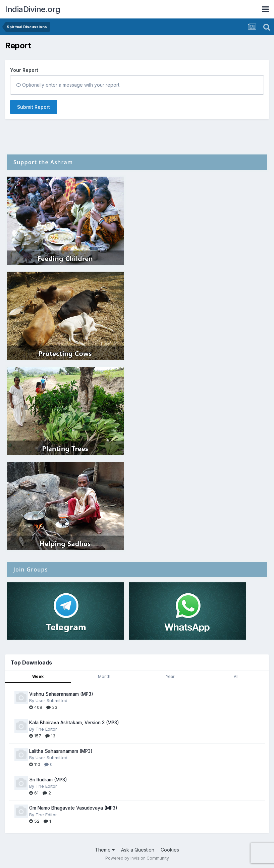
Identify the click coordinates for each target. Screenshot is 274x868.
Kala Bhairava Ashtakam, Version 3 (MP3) (74, 723)
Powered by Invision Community (137, 858)
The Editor (46, 729)
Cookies (170, 850)
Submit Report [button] (34, 107)
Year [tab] (170, 676)
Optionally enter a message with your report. (68, 85)
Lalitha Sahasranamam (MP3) (61, 751)
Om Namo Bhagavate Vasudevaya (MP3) (73, 808)
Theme (105, 850)
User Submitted (51, 700)
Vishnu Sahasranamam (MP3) (61, 694)
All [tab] (236, 676)
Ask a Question (138, 850)
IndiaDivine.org (33, 9)
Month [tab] (104, 676)
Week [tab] (38, 676)
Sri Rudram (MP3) (48, 780)
